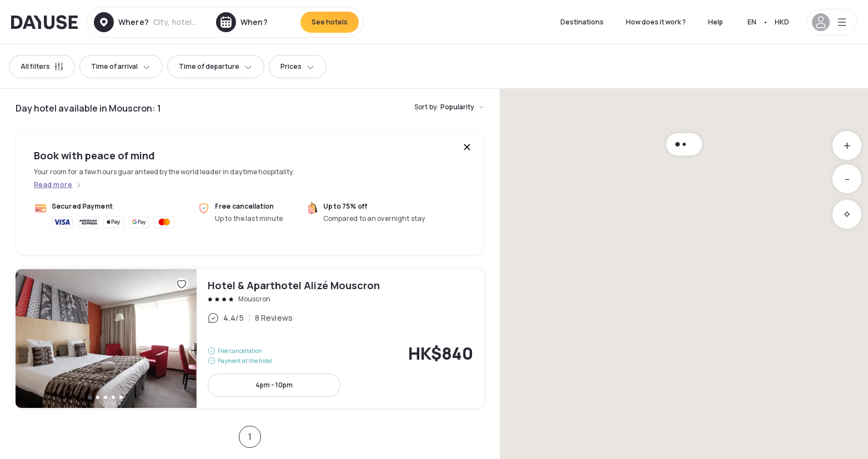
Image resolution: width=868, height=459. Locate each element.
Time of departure (216, 66)
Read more (53, 185)
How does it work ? (656, 22)
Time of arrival (121, 66)
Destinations (582, 22)
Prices (298, 66)
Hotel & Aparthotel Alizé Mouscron (250, 339)
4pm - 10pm (274, 385)
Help (716, 22)
